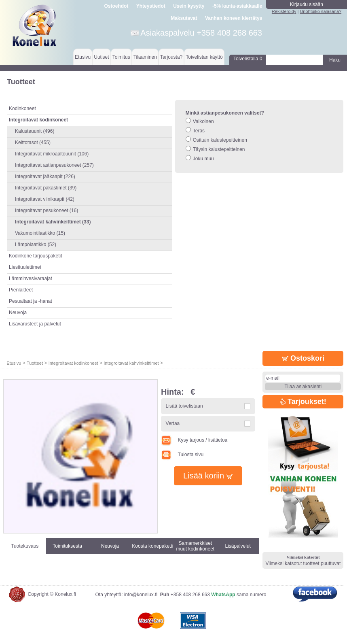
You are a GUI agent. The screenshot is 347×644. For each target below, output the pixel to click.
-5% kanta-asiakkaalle (237, 6)
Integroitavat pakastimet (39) (46, 188)
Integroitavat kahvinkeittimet (132, 363)
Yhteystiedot (151, 6)
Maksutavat (184, 18)
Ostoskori (303, 358)
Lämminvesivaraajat (31, 278)
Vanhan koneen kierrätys (234, 18)
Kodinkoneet (22, 108)
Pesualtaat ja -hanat (31, 301)
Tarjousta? (171, 57)
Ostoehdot (116, 6)
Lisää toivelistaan (184, 406)
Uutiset (101, 57)
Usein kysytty (189, 6)
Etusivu (83, 57)
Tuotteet (35, 363)
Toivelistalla (248, 59)
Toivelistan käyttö (204, 57)
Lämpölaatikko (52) (36, 244)
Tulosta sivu (182, 455)
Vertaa (173, 423)
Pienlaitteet (21, 290)
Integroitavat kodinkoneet (73, 363)
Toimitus (121, 57)
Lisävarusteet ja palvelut (35, 324)
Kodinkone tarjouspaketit (35, 256)
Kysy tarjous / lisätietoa (194, 440)
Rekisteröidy (284, 11)
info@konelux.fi (141, 595)
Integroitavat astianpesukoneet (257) (54, 165)
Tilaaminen (145, 57)
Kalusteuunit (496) (35, 131)
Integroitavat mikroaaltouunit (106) (52, 154)
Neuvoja (18, 312)
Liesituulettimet (25, 267)
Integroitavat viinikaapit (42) (45, 199)
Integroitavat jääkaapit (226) (45, 176)
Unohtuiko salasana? (321, 11)
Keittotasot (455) (33, 142)
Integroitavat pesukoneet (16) (47, 210)
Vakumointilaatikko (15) (40, 233)
